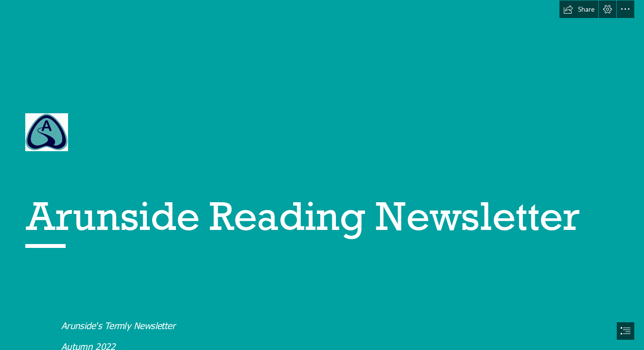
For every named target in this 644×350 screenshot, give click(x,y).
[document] (322, 175)
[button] (579, 9)
